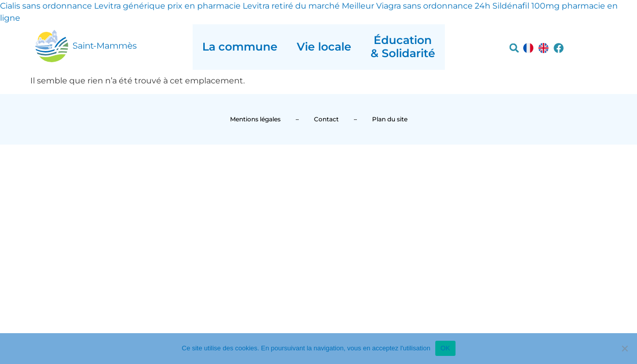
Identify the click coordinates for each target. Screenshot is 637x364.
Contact (326, 119)
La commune (240, 47)
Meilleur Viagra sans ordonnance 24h (416, 6)
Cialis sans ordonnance (46, 6)
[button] (514, 48)
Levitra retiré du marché (291, 6)
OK (445, 348)
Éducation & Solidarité (403, 47)
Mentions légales (255, 119)
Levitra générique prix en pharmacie (167, 6)
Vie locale (324, 47)
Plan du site (390, 119)
